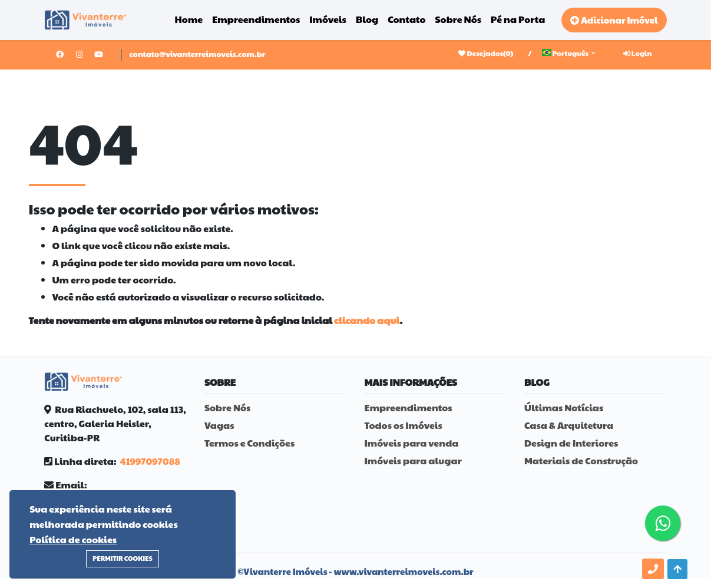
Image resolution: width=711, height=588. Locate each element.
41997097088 (150, 461)
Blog (367, 19)
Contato (406, 19)
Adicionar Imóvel (614, 20)
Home (189, 19)
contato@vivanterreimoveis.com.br (197, 54)
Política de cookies (73, 539)
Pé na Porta (518, 19)
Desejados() (486, 53)
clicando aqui (367, 320)
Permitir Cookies (122, 558)
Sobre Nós (459, 19)
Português (566, 53)
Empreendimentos (256, 19)
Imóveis (328, 19)
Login (638, 53)
